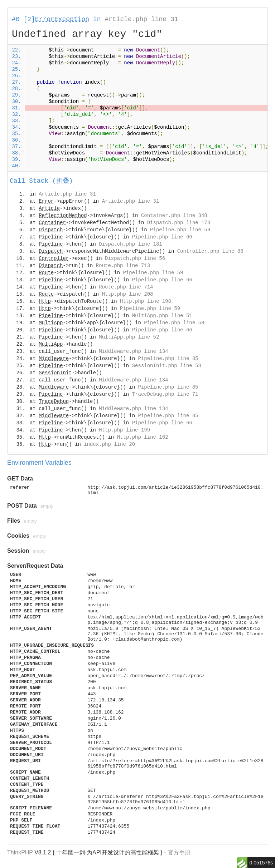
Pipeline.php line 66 (162, 237)
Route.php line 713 (123, 266)
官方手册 (179, 852)
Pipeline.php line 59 (180, 230)
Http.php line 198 (146, 301)
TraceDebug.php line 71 (165, 394)
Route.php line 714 (126, 287)
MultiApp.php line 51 (162, 316)
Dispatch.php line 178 (179, 223)
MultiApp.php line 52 (129, 337)
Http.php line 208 (128, 294)
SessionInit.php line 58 (167, 366)
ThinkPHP (20, 852)
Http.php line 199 (124, 430)
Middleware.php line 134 (133, 351)
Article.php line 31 (141, 19)
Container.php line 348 (174, 216)
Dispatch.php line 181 (130, 244)
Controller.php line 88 (210, 251)
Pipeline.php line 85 (168, 359)
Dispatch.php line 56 (135, 258)
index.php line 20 (109, 444)
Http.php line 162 (143, 437)
